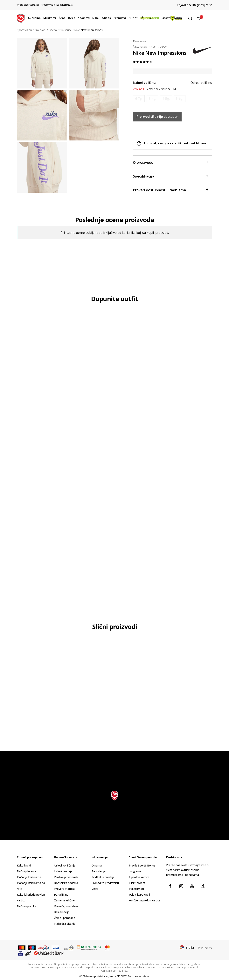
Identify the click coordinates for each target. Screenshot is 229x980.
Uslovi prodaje (63, 871)
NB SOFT (122, 976)
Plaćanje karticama (29, 877)
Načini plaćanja (26, 871)
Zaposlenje (99, 871)
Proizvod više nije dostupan (157, 117)
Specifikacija (171, 176)
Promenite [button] (205, 947)
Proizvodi (40, 30)
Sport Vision (24, 30)
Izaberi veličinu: (145, 83)
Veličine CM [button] (169, 89)
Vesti (95, 889)
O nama (97, 865)
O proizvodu (171, 162)
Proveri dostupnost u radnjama (171, 190)
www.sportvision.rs (98, 976)
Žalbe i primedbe (65, 918)
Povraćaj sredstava (66, 906)
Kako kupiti (24, 865)
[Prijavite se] (199, 18)
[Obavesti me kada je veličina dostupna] (139, 99)
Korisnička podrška (66, 883)
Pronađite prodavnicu (105, 883)
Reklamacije (62, 912)
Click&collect (137, 883)
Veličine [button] (154, 89)
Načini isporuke (27, 906)
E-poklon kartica (139, 877)
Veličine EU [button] (140, 89)
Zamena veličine (64, 900)
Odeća (53, 30)
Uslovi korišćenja (65, 865)
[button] (192, 19)
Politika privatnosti (66, 877)
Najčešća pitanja (65, 924)
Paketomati (136, 889)
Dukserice (66, 30)
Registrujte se (203, 5)
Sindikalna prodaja (103, 877)
